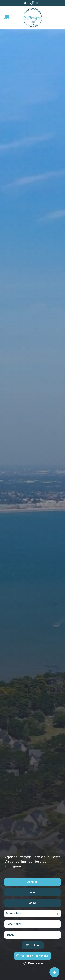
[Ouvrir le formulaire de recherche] (33, 947)
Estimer (33, 905)
